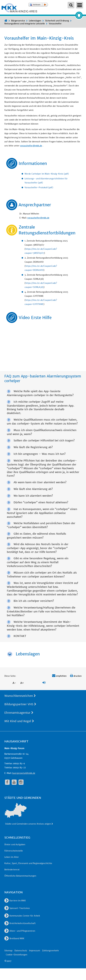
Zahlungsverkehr (51, 951)
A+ (22, 683)
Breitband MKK (14, 938)
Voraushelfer (55, 24)
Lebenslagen (35, 21)
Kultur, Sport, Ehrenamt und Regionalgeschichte (28, 863)
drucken (76, 676)
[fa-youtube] (14, 782)
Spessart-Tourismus (17, 908)
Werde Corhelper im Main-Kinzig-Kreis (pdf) (47, 174)
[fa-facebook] (7, 782)
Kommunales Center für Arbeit (22, 916)
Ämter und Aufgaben (15, 845)
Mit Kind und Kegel (19, 721)
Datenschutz (21, 951)
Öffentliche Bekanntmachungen (20, 876)
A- (14, 683)
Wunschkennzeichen (20, 696)
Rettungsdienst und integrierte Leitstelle (25, 24)
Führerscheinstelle (14, 851)
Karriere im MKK (15, 901)
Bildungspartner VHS (20, 704)
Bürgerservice (18, 21)
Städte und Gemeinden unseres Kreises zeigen (29, 824)
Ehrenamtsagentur (19, 713)
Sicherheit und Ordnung (57, 21)
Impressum (35, 951)
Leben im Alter (12, 857)
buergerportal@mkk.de (24, 773)
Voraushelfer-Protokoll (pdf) (39, 187)
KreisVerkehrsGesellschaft (20, 923)
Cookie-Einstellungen (17, 955)
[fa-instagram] (21, 782)
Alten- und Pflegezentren (20, 931)
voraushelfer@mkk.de (31, 146)
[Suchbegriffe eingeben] (71, 5)
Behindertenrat (12, 870)
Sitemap (8, 951)
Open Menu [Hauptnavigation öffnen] (80, 5)
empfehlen (59, 676)
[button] (38, 5)
